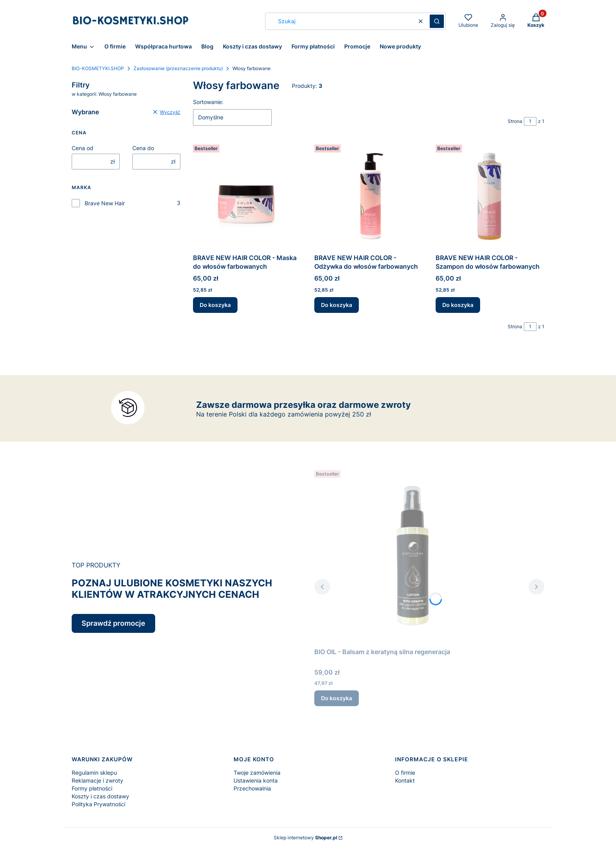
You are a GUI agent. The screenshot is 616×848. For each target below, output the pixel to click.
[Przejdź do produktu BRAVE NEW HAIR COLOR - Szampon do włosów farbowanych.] (490, 196)
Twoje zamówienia (257, 773)
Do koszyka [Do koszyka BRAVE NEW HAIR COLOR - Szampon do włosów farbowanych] (458, 305)
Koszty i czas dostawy (100, 796)
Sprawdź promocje (113, 623)
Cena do (143, 148)
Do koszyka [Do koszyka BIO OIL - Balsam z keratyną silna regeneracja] (337, 698)
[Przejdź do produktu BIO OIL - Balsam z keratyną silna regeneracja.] (413, 556)
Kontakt (405, 780)
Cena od (83, 148)
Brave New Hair (105, 203)
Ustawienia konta (256, 780)
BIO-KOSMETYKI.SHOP (98, 68)
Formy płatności (92, 788)
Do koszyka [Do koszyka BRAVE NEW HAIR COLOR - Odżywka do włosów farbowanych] (337, 305)
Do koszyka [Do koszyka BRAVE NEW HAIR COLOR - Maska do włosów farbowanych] (215, 305)
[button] (437, 21)
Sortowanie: (208, 102)
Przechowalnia (252, 788)
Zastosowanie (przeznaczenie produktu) (178, 68)
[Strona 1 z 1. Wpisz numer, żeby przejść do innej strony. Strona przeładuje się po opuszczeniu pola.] (530, 121)
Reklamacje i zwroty (97, 780)
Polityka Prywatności (98, 804)
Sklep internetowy (305, 838)
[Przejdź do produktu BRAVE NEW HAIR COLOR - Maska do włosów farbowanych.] (247, 196)
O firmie (405, 773)
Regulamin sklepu (94, 773)
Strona (515, 121)
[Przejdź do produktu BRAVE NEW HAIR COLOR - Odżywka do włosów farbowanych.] (369, 196)
